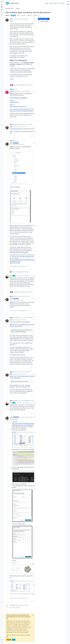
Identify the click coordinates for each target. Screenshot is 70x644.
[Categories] (2, 2)
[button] (2, 640)
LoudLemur (12, 91)
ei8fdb (11, 19)
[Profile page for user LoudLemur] (7, 92)
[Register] (68, 4)
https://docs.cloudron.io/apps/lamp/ (19, 252)
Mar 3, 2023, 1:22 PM (21, 320)
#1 (34, 19)
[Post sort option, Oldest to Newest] (44, 22)
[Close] (33, 615)
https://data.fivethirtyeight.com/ (18, 106)
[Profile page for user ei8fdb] (7, 20)
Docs (59, 3)
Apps (47, 3)
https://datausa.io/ (14, 102)
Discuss (13, 15)
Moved (8, 15)
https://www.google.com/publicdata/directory (21, 111)
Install (63, 3)
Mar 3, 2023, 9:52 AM (21, 127)
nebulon (13, 605)
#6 (34, 299)
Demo (55, 3)
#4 (34, 143)
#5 (34, 276)
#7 (34, 320)
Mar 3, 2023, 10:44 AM (19, 300)
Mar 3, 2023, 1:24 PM (21, 374)
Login (14, 640)
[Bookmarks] (2, 12)
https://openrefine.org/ (28, 256)
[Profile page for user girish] (7, 277)
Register (9, 640)
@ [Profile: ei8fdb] (12, 93)
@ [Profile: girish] (12, 302)
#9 (34, 403)
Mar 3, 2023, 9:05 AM (21, 19)
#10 (34, 417)
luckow (11, 143)
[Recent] (2, 4)
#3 (34, 127)
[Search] (2, 15)
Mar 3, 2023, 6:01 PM (24, 403)
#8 (34, 374)
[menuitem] (68, 2)
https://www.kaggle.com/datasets (18, 98)
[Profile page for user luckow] (7, 144)
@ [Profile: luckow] (28, 322)
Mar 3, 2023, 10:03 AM (19, 145)
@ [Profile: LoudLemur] (15, 129)
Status (51, 3)
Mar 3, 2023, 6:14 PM (27, 417)
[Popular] (2, 10)
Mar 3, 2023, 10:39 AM (25, 276)
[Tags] (2, 7)
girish (11, 276)
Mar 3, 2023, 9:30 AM (24, 91)
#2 (34, 91)
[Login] (68, 2)
